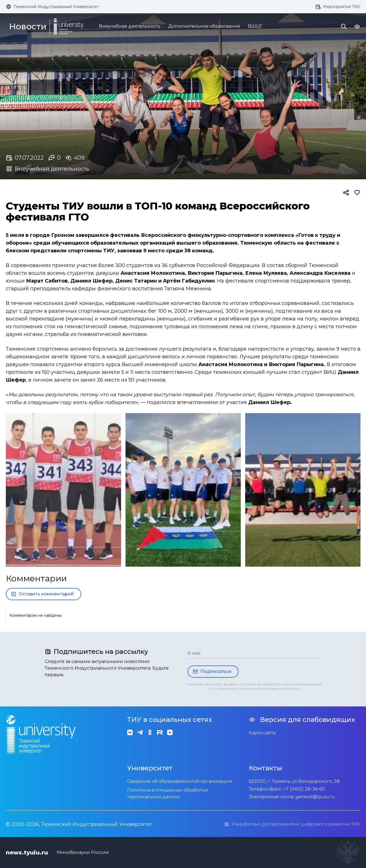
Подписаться (212, 672)
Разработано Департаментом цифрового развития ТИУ (292, 824)
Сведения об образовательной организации (180, 781)
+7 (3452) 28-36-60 (304, 789)
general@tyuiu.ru (315, 797)
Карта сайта (262, 733)
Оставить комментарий (42, 594)
